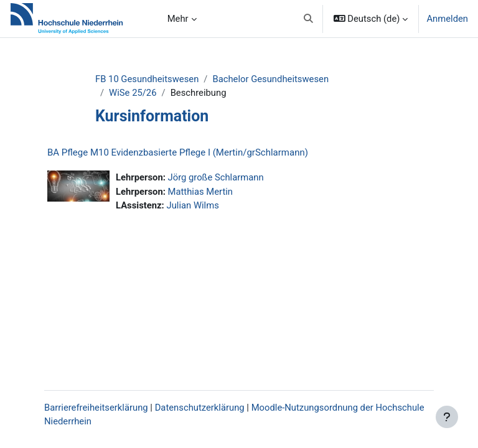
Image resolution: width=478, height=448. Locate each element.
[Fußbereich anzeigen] (447, 417)
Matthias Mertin (201, 192)
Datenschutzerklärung (200, 408)
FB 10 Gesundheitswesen (147, 79)
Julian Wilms (192, 205)
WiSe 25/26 (133, 93)
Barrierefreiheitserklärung (96, 408)
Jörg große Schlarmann (216, 177)
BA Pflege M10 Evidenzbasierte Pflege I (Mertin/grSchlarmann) (178, 152)
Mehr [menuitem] (178, 19)
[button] (308, 19)
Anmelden (447, 19)
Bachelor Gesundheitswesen (270, 79)
